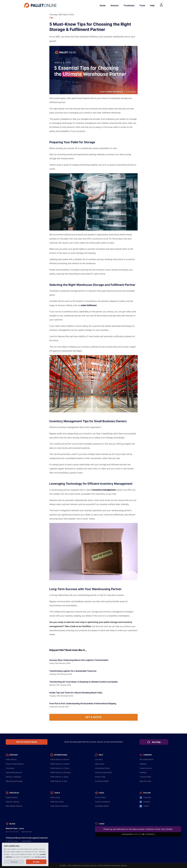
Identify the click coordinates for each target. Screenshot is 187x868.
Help (152, 5)
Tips (51, 18)
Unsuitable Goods (102, 806)
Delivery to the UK (60, 759)
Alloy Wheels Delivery (14, 806)
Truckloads (129, 5)
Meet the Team (145, 781)
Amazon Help (100, 777)
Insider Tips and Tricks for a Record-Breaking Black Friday (76, 693)
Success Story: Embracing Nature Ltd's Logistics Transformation (79, 660)
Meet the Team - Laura (15, 828)
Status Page (55, 797)
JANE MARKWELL (128, 834)
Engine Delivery (12, 797)
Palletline (143, 764)
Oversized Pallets (102, 781)
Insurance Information (103, 772)
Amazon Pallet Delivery (15, 764)
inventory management (104, 490)
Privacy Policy (100, 797)
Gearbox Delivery (12, 802)
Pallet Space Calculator (59, 806)
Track (142, 5)
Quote (103, 5)
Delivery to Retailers (13, 777)
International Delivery (14, 772)
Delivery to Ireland (60, 764)
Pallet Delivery (11, 759)
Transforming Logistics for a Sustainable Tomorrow (73, 671)
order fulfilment (89, 305)
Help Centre (100, 764)
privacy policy (40, 857)
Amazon (115, 5)
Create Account (146, 768)
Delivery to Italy (59, 781)
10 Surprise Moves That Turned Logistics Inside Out (27, 838)
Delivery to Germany (61, 772)
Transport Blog (145, 777)
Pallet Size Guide (57, 802)
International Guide (102, 768)
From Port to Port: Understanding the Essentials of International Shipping (83, 703)
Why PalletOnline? (147, 759)
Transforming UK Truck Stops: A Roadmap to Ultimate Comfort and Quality (83, 682)
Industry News (26, 841)
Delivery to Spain (59, 777)
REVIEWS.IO (151, 834)
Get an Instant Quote (27, 742)
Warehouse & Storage (14, 781)
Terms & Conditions (102, 802)
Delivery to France (60, 768)
